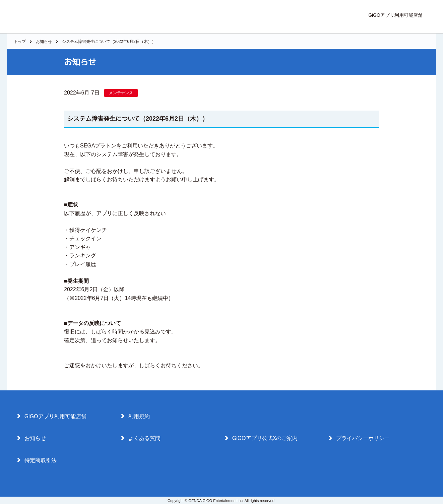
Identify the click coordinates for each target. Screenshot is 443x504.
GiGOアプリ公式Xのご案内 (261, 438)
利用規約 (135, 416)
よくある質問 (141, 438)
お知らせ (44, 42)
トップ (20, 42)
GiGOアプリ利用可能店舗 (395, 15)
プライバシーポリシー (359, 438)
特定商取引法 (37, 460)
